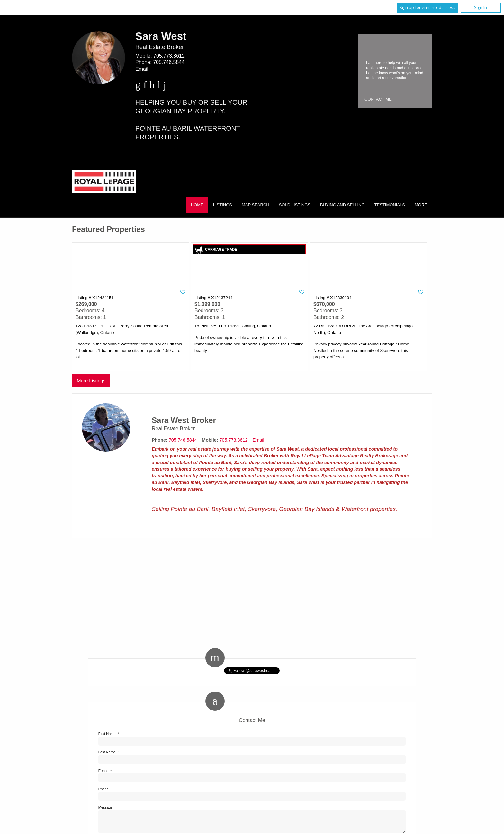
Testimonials (390, 205)
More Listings (91, 381)
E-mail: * (105, 771)
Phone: (104, 789)
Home (197, 205)
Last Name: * (109, 752)
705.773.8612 (169, 56)
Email (142, 69)
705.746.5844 (169, 62)
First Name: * (109, 734)
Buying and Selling (342, 205)
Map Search (256, 205)
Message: (106, 807)
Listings (223, 205)
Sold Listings (295, 205)
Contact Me (378, 99)
